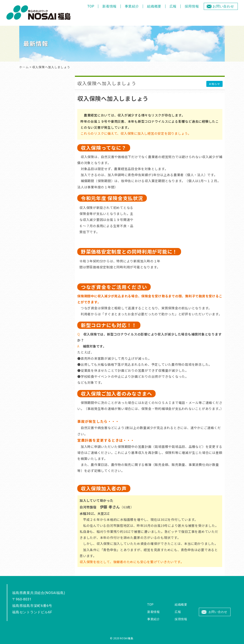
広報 (173, 6)
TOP (91, 6)
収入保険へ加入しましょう (107, 83)
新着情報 (109, 6)
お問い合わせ (223, 6)
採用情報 (192, 6)
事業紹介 (132, 6)
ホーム (24, 67)
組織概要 (154, 6)
